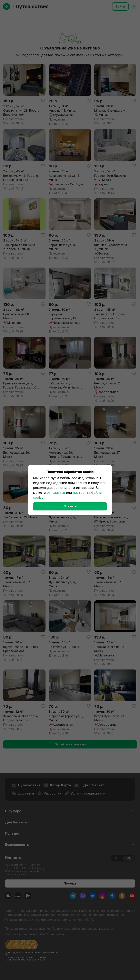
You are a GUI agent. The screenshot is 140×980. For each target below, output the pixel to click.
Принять (70, 506)
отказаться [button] (56, 493)
